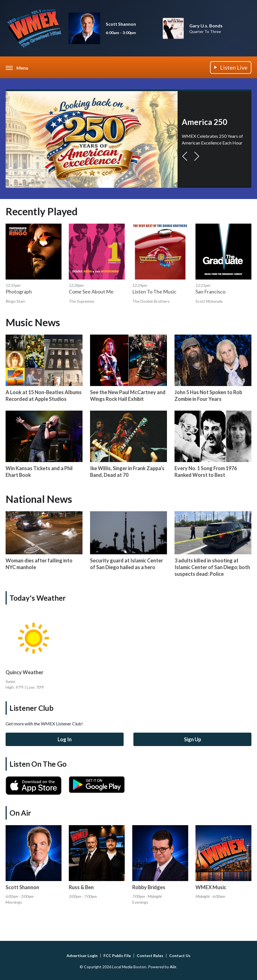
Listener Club (31, 708)
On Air (20, 813)
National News (39, 499)
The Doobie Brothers (151, 301)
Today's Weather (38, 598)
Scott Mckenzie (209, 301)
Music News (33, 322)
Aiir (173, 967)
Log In (65, 739)
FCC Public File (117, 956)
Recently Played (42, 211)
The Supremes (82, 301)
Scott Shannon (121, 24)
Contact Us (180, 956)
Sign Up (193, 739)
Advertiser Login (82, 956)
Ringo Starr (15, 301)
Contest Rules (150, 956)
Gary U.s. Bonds (206, 26)
